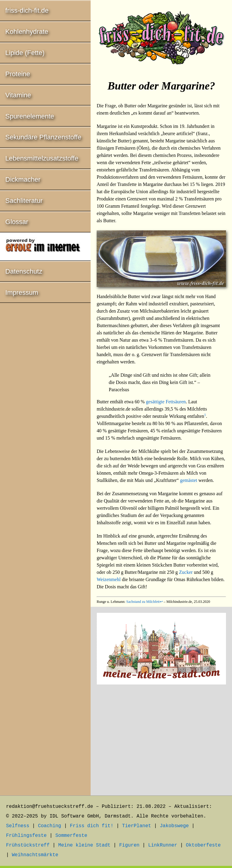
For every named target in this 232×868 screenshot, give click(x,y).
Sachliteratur (24, 201)
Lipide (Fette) (25, 53)
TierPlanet (137, 826)
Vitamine (18, 95)
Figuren (129, 845)
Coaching (50, 826)
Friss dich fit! (92, 826)
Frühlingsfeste (26, 836)
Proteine (18, 74)
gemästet (189, 480)
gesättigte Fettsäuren (166, 402)
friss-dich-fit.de (27, 10)
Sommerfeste (71, 836)
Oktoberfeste (203, 845)
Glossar (17, 222)
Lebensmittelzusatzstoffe (42, 158)
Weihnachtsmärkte (35, 855)
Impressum (22, 293)
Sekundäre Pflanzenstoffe (43, 137)
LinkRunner (163, 845)
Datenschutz (24, 271)
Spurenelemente (30, 116)
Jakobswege (174, 826)
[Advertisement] (161, 741)
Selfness (18, 826)
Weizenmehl (109, 579)
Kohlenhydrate (27, 32)
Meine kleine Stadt (84, 845)
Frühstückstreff (28, 845)
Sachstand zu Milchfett (143, 602)
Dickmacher (23, 179)
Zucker (186, 572)
